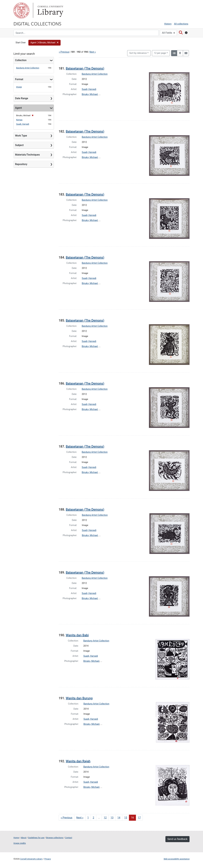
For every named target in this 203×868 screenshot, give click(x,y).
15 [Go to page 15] (126, 818)
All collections (181, 24)
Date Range (22, 98)
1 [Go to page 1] (88, 818)
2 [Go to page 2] (93, 818)
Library (50, 10)
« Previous (64, 52)
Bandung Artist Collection (28, 68)
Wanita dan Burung (79, 698)
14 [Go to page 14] (119, 818)
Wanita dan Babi (77, 635)
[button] (44, 43)
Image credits (20, 843)
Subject (19, 145)
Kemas (19, 120)
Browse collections (55, 838)
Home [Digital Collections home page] (16, 838)
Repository (21, 164)
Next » (93, 52)
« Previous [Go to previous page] (67, 818)
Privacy (47, 859)
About (23, 838)
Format (19, 79)
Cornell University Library (31, 859)
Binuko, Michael (90, 94)
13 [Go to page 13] (112, 818)
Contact (69, 838)
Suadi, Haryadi (23, 124)
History (168, 24)
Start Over (21, 43)
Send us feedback (177, 839)
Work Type (21, 136)
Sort (138, 53)
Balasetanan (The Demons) (85, 68)
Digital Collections (37, 23)
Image (19, 87)
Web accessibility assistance (177, 859)
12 (160, 53)
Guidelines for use (36, 838)
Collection (21, 60)
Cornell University (21, 10)
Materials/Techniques (27, 155)
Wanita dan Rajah (78, 761)
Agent (18, 108)
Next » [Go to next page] (80, 818)
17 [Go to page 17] (139, 818)
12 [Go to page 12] (105, 818)
